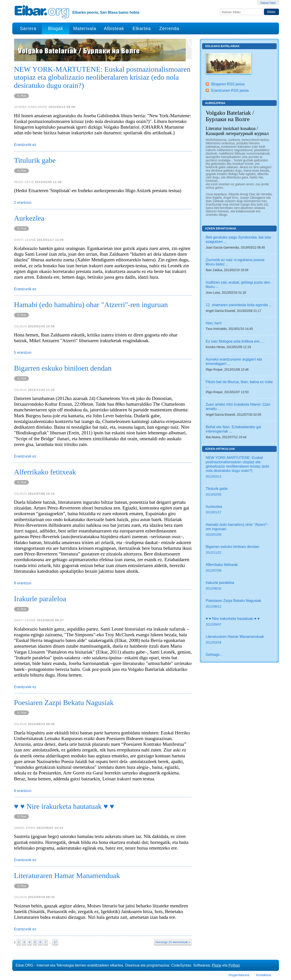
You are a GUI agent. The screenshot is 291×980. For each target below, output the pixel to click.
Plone (217, 965)
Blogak (55, 28)
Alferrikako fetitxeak (239, 568)
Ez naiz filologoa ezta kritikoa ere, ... (235, 341)
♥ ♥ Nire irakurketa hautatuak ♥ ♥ (239, 622)
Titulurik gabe (239, 492)
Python (234, 965)
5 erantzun (23, 352)
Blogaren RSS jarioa (228, 84)
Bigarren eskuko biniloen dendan (239, 550)
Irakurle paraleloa (239, 586)
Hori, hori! (214, 323)
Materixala (85, 28)
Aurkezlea (239, 510)
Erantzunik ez (25, 145)
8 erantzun (23, 583)
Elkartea (142, 28)
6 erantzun (23, 791)
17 (55, 942)
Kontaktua (264, 975)
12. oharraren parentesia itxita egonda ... (239, 305)
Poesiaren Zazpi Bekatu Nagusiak (239, 604)
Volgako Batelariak (222, 46)
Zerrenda (169, 28)
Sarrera (28, 28)
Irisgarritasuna (239, 975)
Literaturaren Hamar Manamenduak (239, 640)
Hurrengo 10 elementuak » (173, 942)
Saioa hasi (268, 3)
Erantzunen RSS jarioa (230, 90)
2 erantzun (23, 202)
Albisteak (114, 28)
